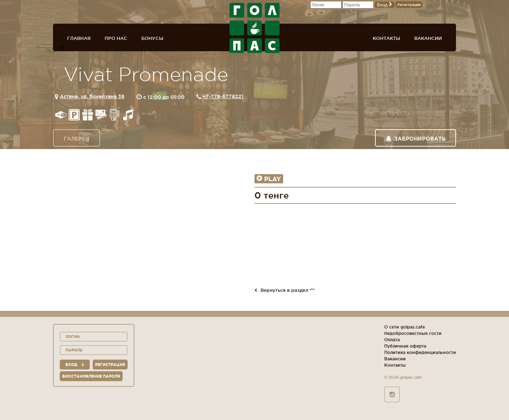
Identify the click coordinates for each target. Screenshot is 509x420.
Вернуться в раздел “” (285, 290)
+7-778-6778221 (223, 96)
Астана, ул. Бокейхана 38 (92, 96)
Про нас (116, 38)
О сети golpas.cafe (405, 327)
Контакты (387, 38)
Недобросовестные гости (413, 333)
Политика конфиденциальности (420, 352)
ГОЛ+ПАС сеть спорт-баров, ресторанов (255, 28)
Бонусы (152, 38)
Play (269, 179)
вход (75, 365)
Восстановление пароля (91, 376)
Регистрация (409, 5)
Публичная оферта (405, 346)
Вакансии (428, 38)
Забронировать (416, 139)
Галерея (77, 139)
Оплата (392, 340)
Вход (385, 5)
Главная (79, 38)
